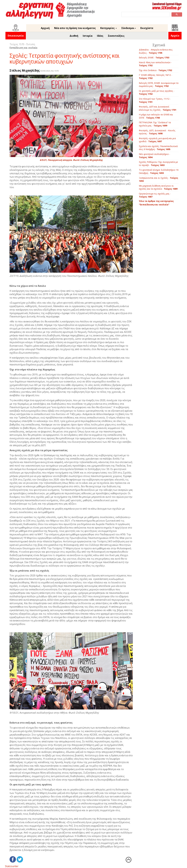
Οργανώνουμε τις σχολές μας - (155, 195)
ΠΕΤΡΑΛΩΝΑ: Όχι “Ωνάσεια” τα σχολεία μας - (155, 124)
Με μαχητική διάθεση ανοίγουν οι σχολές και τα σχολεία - (158, 187)
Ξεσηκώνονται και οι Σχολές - (158, 179)
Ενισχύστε (147, 28)
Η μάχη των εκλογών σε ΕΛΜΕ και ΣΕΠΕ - (156, 116)
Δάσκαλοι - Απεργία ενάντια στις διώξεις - (156, 51)
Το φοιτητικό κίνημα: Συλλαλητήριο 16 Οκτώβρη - (159, 171)
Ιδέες (100, 36)
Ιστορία (88, 36)
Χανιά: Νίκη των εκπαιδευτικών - (155, 64)
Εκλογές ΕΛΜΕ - (154, 58)
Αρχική (45, 28)
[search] (145, 14)
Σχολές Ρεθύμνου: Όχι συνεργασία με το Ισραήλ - (158, 164)
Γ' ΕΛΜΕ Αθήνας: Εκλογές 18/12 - (156, 77)
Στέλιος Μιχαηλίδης (25, 70)
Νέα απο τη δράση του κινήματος (75, 28)
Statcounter (12, 866)
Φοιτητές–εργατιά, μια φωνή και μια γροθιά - (157, 140)
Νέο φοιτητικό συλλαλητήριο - (154, 156)
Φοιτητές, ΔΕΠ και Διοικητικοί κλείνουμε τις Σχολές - (158, 108)
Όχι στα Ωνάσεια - (155, 70)
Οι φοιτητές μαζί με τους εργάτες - (157, 92)
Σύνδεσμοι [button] (129, 28)
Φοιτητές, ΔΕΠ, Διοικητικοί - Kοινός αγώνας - (157, 132)
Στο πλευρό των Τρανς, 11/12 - (155, 100)
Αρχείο (175, 36)
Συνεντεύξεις (116, 36)
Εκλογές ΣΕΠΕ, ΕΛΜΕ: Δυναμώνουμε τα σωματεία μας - (159, 85)
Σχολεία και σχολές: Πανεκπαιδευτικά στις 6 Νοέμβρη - (158, 148)
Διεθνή (74, 36)
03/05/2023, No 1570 (49, 71)
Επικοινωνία (16, 36)
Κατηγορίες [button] (109, 28)
